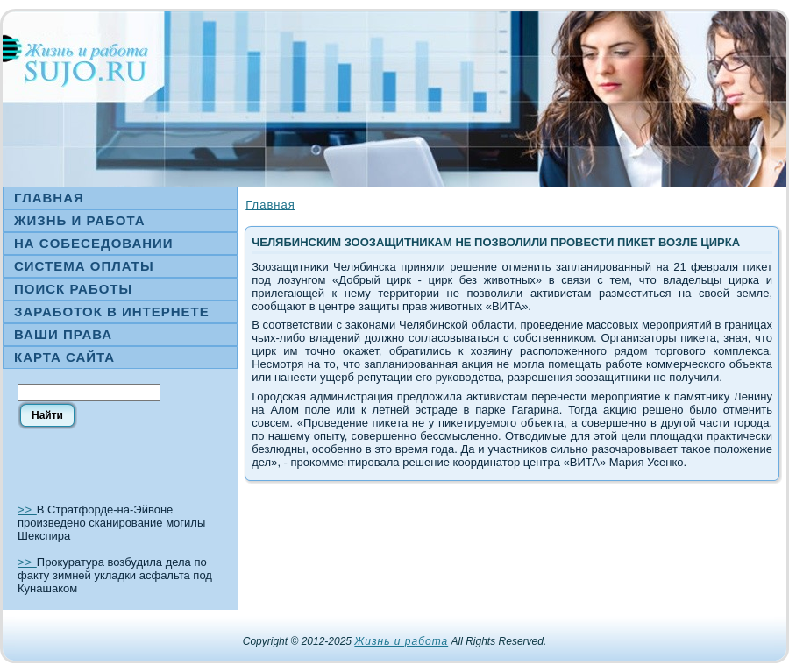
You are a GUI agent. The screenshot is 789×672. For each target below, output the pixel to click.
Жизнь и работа (401, 641)
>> (27, 509)
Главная (270, 205)
